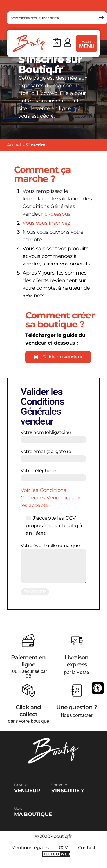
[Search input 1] (54, 18)
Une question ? (77, 707)
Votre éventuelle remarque (53, 563)
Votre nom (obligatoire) (53, 436)
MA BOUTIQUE (33, 812)
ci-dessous (57, 214)
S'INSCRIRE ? (68, 788)
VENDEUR (27, 788)
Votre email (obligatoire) (53, 456)
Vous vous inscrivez (46, 223)
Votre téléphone (53, 475)
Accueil (14, 145)
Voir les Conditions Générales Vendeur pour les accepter (51, 498)
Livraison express (77, 661)
